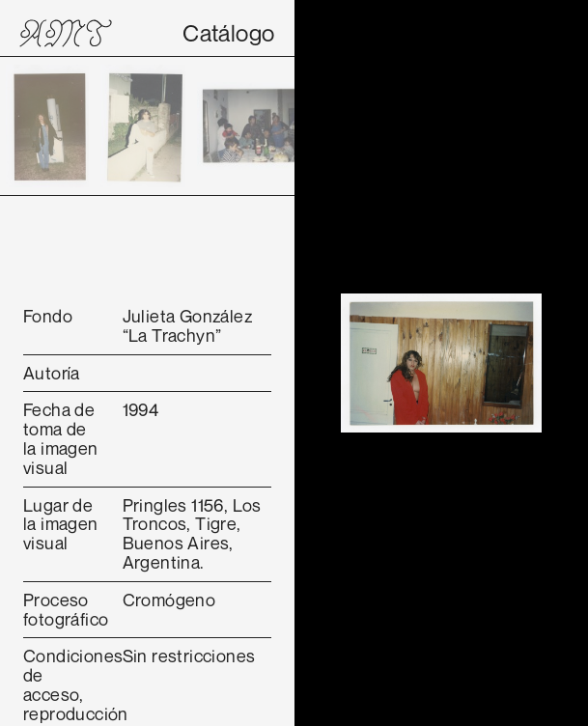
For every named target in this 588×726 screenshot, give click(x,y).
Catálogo (228, 33)
